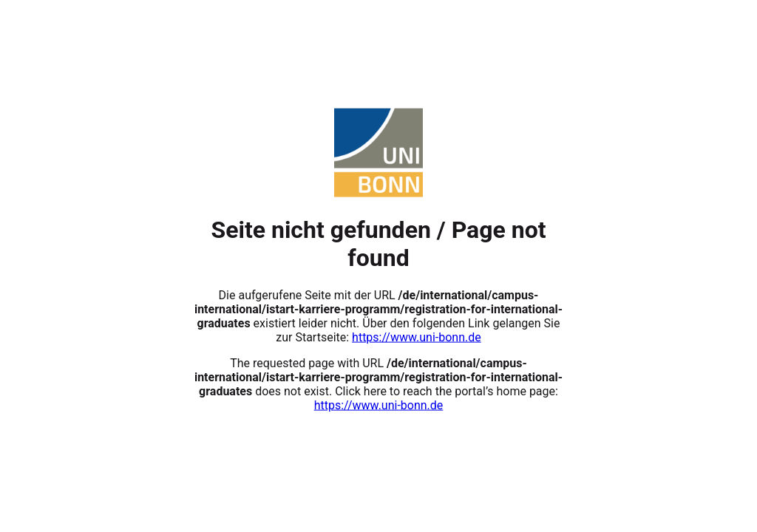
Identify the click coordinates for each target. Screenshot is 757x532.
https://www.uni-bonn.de (417, 337)
